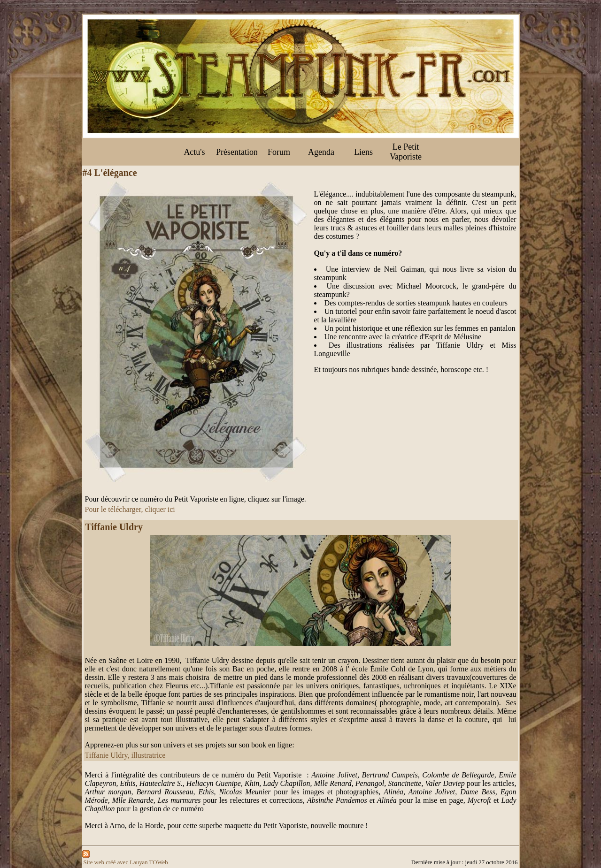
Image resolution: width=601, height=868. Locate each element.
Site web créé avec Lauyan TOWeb (126, 862)
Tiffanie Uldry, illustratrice (125, 755)
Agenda (321, 152)
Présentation (237, 152)
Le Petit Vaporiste (406, 152)
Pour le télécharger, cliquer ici (130, 509)
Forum (279, 152)
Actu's (194, 152)
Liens (363, 152)
